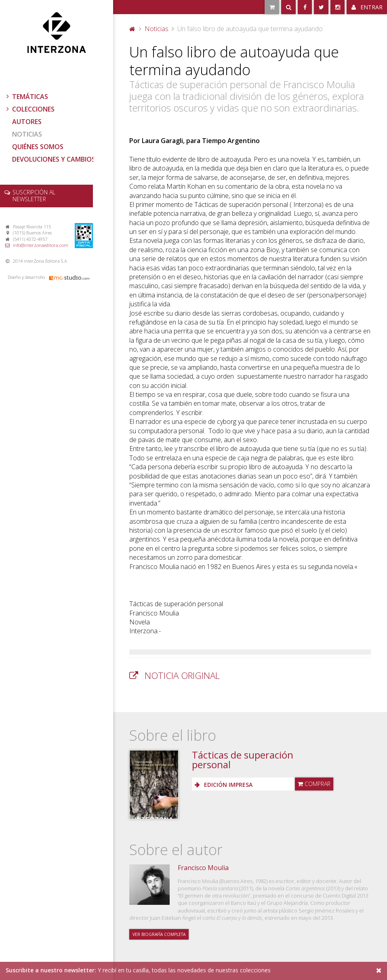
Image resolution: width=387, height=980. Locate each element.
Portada (133, 29)
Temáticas (26, 97)
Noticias (27, 134)
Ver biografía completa (159, 934)
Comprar (314, 784)
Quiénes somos (38, 147)
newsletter (34, 196)
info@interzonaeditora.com (41, 245)
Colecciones (29, 109)
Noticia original (182, 675)
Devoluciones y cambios (54, 159)
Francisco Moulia (203, 868)
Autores (27, 122)
